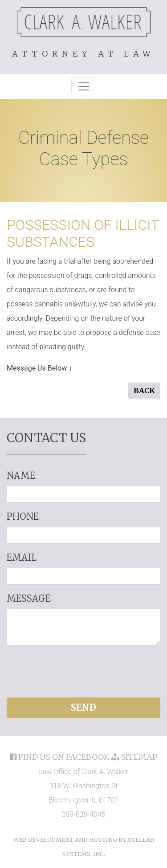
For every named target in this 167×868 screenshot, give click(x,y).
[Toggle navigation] (84, 86)
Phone (23, 516)
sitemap (134, 757)
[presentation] (84, 670)
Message (29, 598)
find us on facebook (61, 757)
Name (21, 475)
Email (22, 557)
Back (144, 391)
